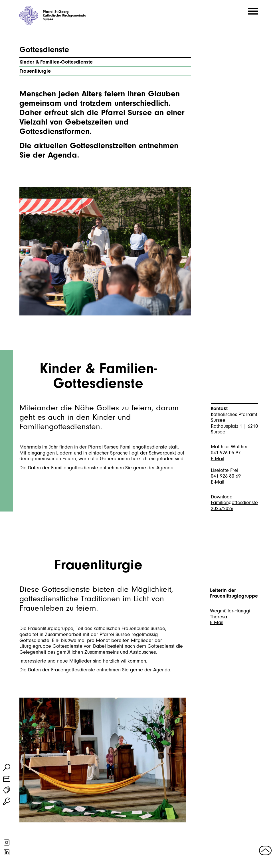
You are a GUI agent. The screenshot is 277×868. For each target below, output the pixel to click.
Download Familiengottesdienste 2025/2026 (234, 503)
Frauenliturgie (35, 71)
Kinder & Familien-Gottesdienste (56, 62)
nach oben (265, 850)
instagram (7, 842)
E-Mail (218, 459)
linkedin (7, 852)
